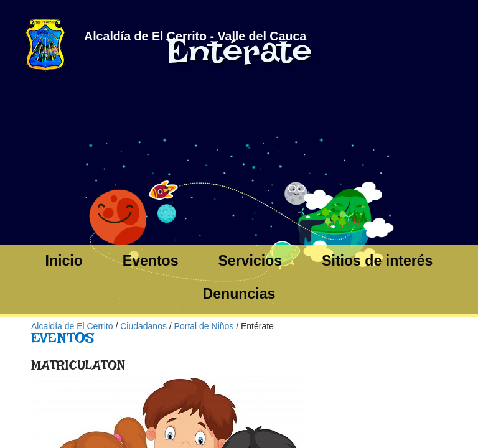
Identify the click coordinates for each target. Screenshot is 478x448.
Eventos (151, 261)
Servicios (250, 261)
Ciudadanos (143, 326)
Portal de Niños (204, 326)
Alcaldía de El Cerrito (72, 326)
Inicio (64, 261)
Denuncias (239, 294)
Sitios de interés (377, 261)
